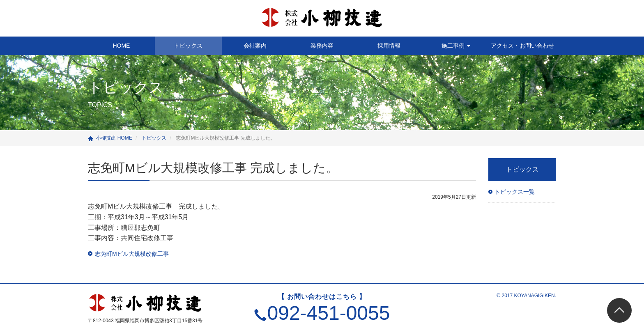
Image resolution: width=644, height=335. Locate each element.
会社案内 (255, 46)
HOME (121, 46)
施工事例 (456, 46)
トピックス (188, 46)
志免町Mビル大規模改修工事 (132, 254)
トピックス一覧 (515, 192)
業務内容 (322, 46)
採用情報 (389, 46)
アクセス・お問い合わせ (522, 46)
